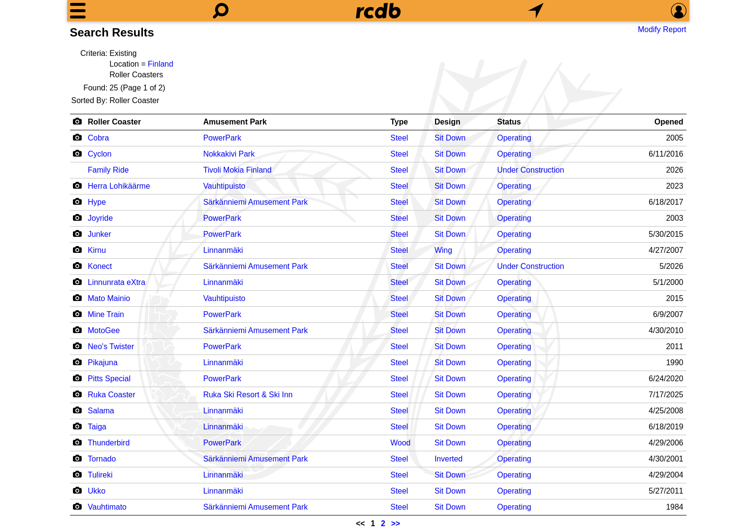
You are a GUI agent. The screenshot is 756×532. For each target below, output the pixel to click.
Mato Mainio (109, 298)
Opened (669, 122)
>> (396, 523)
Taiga (97, 427)
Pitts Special (109, 379)
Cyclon (100, 154)
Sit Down (450, 138)
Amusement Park (235, 122)
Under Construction (531, 170)
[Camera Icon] (78, 137)
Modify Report (662, 29)
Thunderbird (109, 443)
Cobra (99, 138)
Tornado (102, 459)
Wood (401, 443)
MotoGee (104, 330)
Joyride (101, 218)
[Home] (378, 11)
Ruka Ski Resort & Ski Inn (248, 395)
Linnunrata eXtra (117, 282)
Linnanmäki (223, 250)
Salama (101, 411)
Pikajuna (103, 363)
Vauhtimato (107, 507)
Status (509, 122)
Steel (399, 138)
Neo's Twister (111, 346)
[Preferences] (679, 11)
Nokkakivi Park (229, 154)
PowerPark (222, 138)
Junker (100, 234)
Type (399, 122)
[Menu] (78, 11)
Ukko (97, 491)
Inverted (449, 459)
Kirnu (97, 250)
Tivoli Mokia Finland (237, 170)
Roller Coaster (114, 122)
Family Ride (108, 170)
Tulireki (100, 475)
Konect (100, 266)
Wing (443, 250)
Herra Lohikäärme (119, 186)
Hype (97, 202)
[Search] (221, 11)
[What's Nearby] (536, 11)
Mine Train (106, 314)
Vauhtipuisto (224, 186)
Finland (160, 64)
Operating (514, 138)
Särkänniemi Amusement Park (255, 202)
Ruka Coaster (112, 395)
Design (448, 122)
